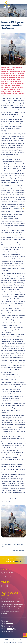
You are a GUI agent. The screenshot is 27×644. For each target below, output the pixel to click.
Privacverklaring (19, 640)
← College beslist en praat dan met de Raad (12, 546)
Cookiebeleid (7, 642)
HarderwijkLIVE (18, 209)
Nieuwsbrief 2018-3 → (19, 550)
